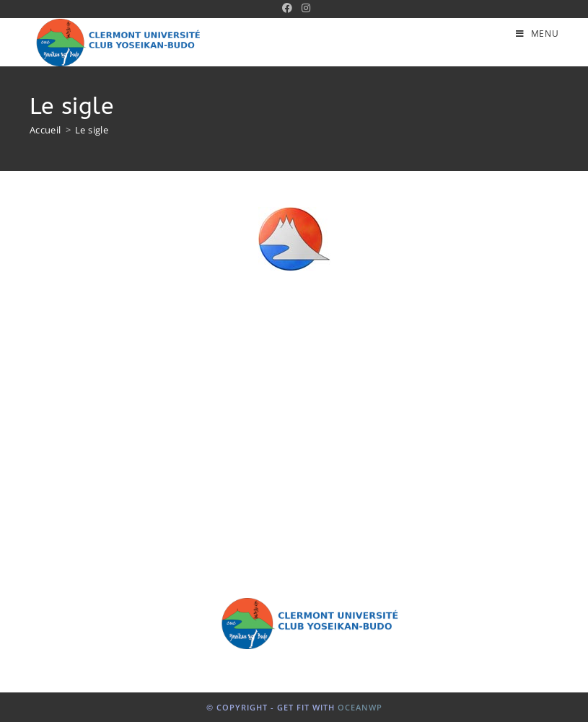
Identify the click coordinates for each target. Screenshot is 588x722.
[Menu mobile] (537, 34)
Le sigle (92, 130)
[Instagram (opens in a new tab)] (304, 8)
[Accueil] (45, 130)
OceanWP (360, 707)
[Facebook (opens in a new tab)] (287, 8)
